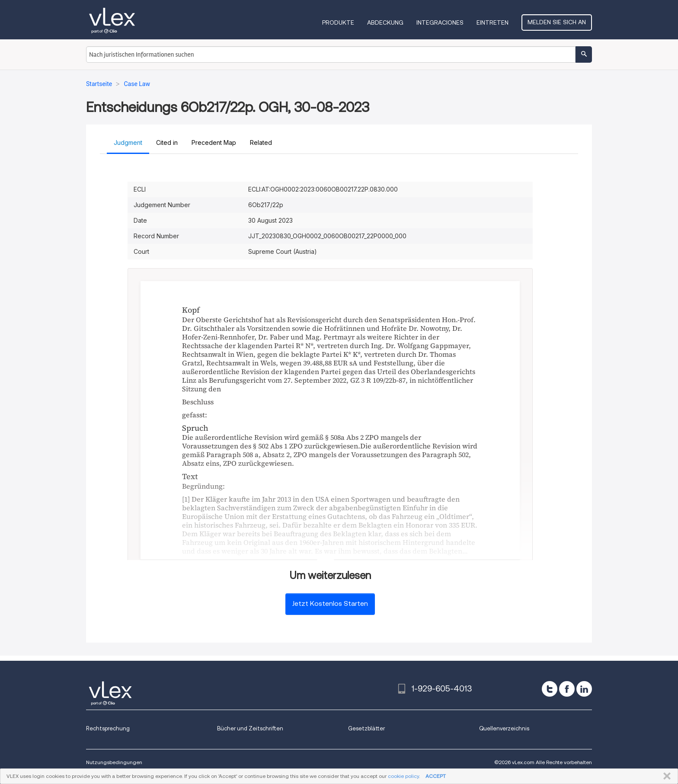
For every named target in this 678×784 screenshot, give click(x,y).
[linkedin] (584, 689)
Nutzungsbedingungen (114, 762)
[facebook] (567, 689)
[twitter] (550, 689)
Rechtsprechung (108, 728)
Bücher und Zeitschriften (250, 728)
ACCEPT (436, 776)
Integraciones (440, 22)
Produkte (338, 22)
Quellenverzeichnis (504, 728)
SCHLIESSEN (665, 776)
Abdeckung (385, 22)
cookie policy (403, 776)
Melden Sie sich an (557, 22)
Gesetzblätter (366, 728)
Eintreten (493, 22)
